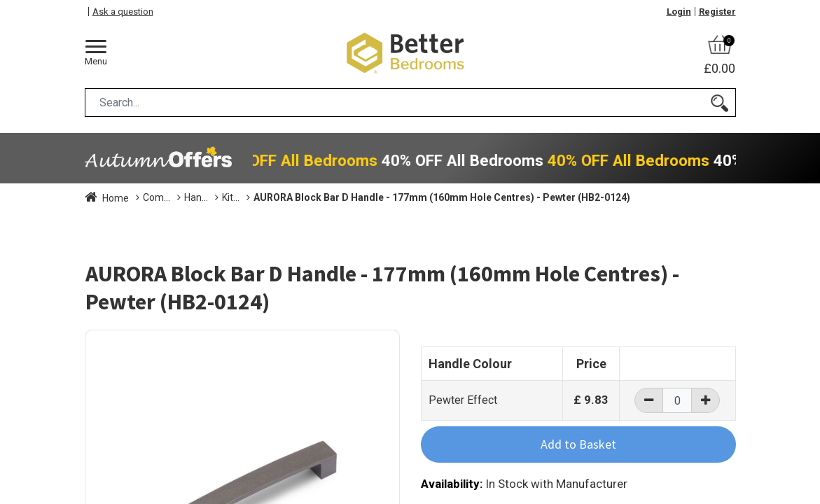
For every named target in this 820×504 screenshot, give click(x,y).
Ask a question (123, 12)
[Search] (720, 103)
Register (717, 12)
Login (679, 12)
